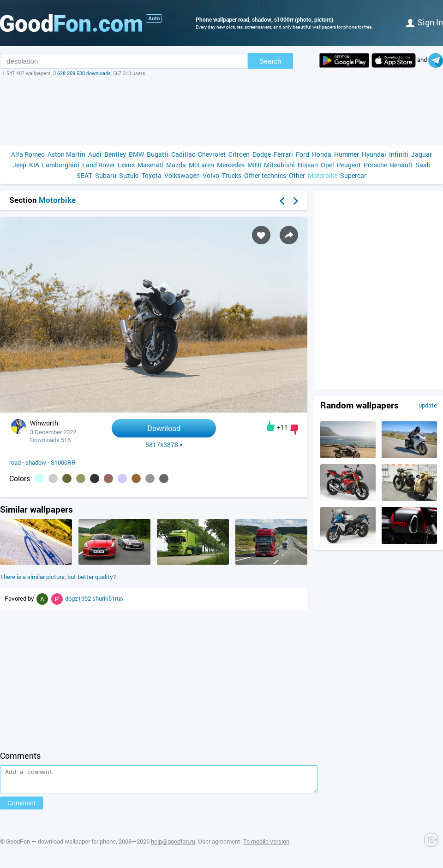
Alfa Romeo (28, 154)
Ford (302, 154)
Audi (95, 154)
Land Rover (99, 165)
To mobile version (266, 845)
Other (297, 175)
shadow (36, 462)
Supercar (353, 175)
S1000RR (63, 462)
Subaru (106, 175)
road (15, 462)
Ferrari (283, 154)
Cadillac (183, 154)
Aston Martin (66, 154)
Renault (401, 165)
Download (164, 428)
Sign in (425, 22)
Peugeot (349, 165)
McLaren (201, 165)
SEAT (84, 175)
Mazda (176, 165)
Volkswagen (182, 175)
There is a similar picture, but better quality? (58, 577)
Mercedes (231, 165)
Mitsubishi (279, 165)
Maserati (150, 165)
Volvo (211, 175)
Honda (322, 154)
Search (270, 61)
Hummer (347, 154)
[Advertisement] (221, 111)
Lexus (126, 165)
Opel (327, 165)
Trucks (232, 175)
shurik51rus (108, 598)
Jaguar (422, 154)
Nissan (308, 165)
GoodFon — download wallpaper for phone (61, 845)
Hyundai (374, 154)
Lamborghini (61, 165)
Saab (423, 165)
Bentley (115, 154)
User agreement (219, 845)
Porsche (375, 165)
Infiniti (399, 154)
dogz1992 (79, 598)
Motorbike (323, 175)
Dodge (262, 154)
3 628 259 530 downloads (82, 73)
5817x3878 (164, 445)
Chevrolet (212, 154)
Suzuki (129, 175)
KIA (34, 165)
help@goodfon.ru (173, 845)
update (428, 405)
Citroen (239, 154)
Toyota (152, 175)
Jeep (19, 165)
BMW (136, 154)
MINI (254, 165)
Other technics (265, 175)
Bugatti (158, 154)
